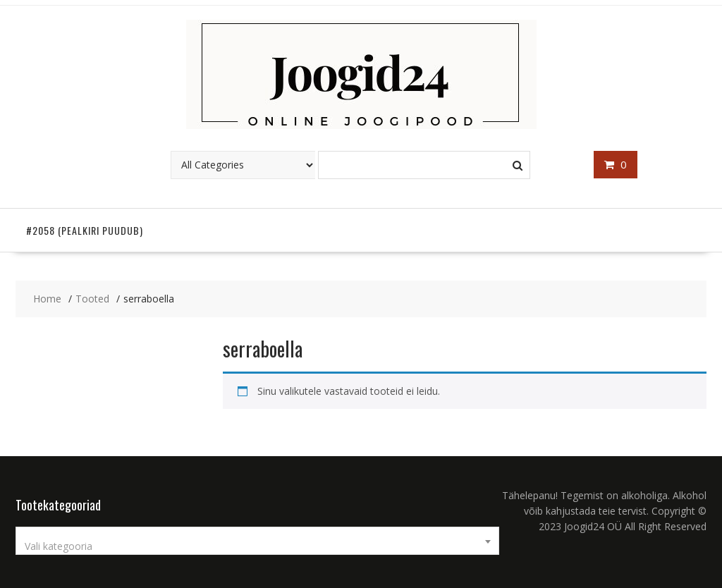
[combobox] (257, 541)
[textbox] (257, 546)
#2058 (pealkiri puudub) (85, 230)
